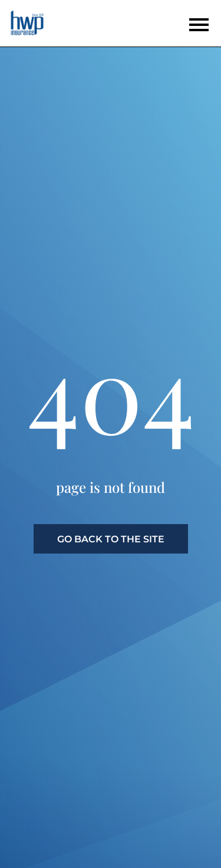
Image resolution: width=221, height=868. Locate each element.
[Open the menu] (199, 25)
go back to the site (111, 539)
